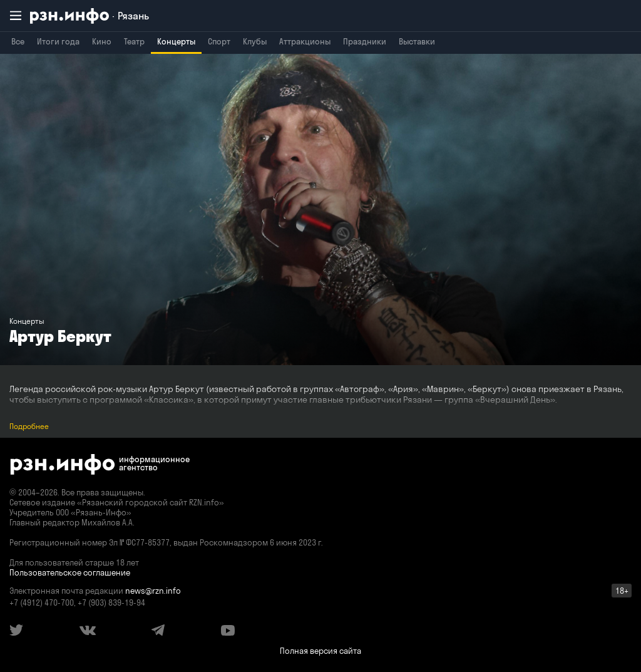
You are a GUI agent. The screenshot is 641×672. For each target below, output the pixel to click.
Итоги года (58, 41)
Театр (134, 41)
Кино (102, 41)
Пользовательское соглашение (70, 572)
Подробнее (29, 426)
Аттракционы (305, 41)
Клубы (255, 41)
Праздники (365, 41)
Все (18, 41)
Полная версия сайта (320, 651)
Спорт (219, 41)
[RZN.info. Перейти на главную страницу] (90, 16)
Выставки (417, 41)
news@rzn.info (153, 591)
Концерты (176, 41)
